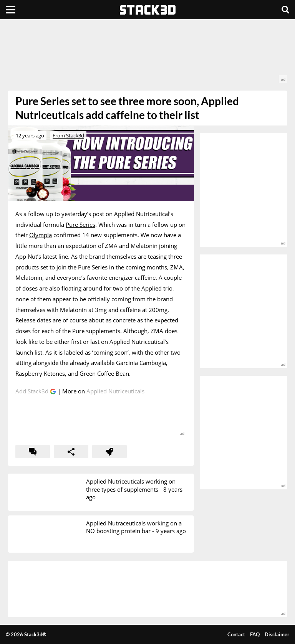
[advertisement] (147, 55)
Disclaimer (277, 634)
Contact (236, 634)
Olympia (41, 235)
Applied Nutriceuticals (115, 391)
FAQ (255, 634)
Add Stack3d (33, 391)
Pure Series (80, 225)
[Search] (285, 10)
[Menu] (11, 10)
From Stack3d (68, 135)
